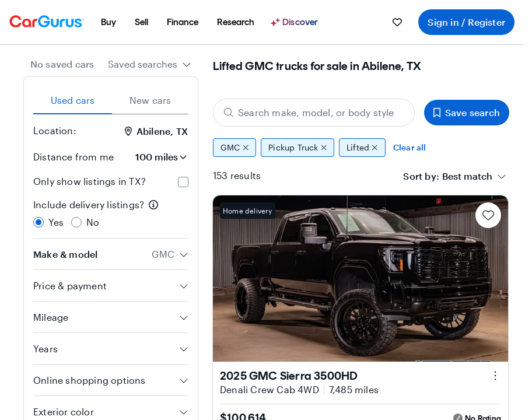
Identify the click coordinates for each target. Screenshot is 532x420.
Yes (56, 222)
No (93, 222)
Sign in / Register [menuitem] (466, 22)
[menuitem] (108, 22)
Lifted (362, 148)
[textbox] (467, 176)
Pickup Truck (297, 148)
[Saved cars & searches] (397, 22)
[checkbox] (183, 182)
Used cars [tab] (73, 100)
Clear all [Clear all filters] (410, 147)
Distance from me (73, 157)
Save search (467, 112)
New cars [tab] (150, 100)
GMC (235, 148)
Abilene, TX (156, 131)
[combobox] (150, 64)
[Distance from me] (156, 157)
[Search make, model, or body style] (314, 113)
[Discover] (296, 22)
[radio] (38, 222)
